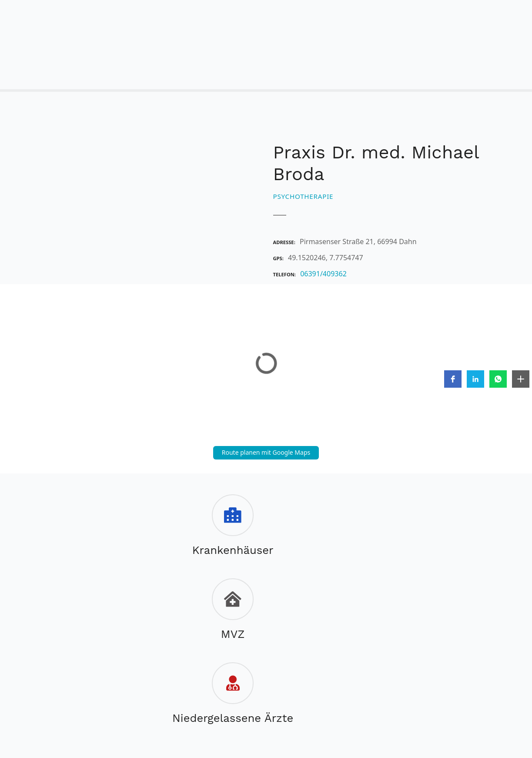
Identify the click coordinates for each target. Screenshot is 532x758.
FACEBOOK (248, 700)
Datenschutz (250, 681)
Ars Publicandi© (274, 715)
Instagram (283, 700)
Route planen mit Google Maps (266, 452)
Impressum (197, 681)
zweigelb (228, 715)
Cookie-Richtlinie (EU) (319, 681)
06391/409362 (323, 274)
